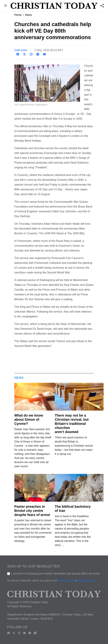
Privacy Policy (86, 581)
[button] (5, 6)
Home (18, 15)
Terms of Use (66, 581)
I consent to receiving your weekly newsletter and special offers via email (55, 574)
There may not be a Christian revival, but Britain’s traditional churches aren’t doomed (72, 424)
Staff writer (21, 50)
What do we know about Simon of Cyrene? (29, 419)
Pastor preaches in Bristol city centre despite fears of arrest (32, 511)
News (29, 15)
